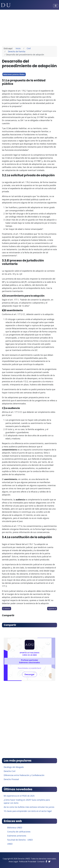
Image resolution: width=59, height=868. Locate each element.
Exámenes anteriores (17, 836)
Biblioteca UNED (15, 828)
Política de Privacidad (28, 862)
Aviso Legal (13, 862)
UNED (10, 844)
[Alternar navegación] (56, 6)
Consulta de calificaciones (19, 832)
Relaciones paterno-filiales (14, 74)
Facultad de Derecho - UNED (20, 840)
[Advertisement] (30, 27)
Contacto (41, 862)
